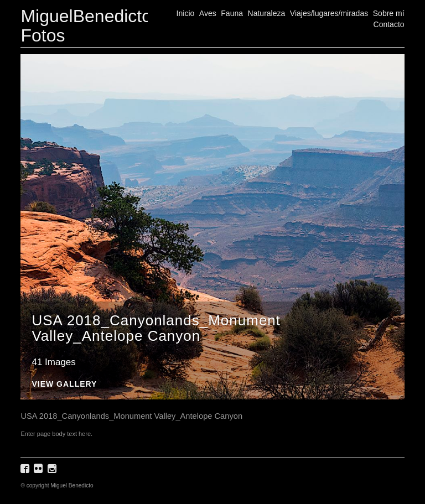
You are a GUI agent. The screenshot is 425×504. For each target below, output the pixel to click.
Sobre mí (389, 13)
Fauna (232, 13)
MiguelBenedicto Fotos (86, 26)
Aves (208, 13)
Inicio (186, 13)
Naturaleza (267, 13)
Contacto (389, 24)
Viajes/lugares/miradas (329, 13)
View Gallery (64, 384)
